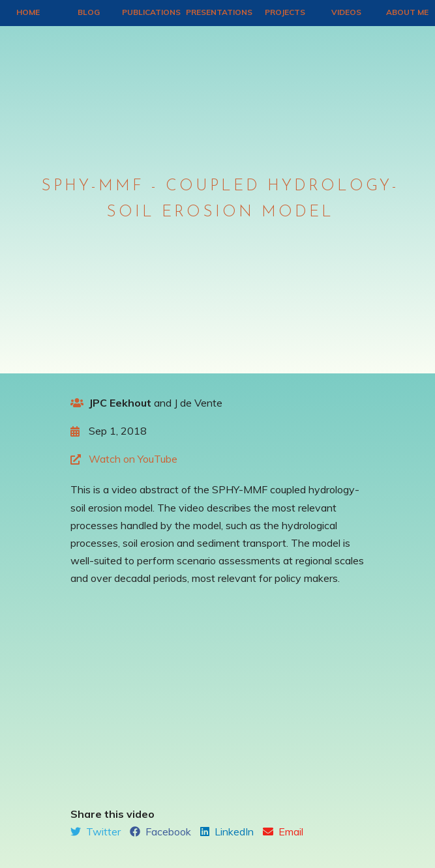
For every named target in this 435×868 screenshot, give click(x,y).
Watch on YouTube (133, 459)
